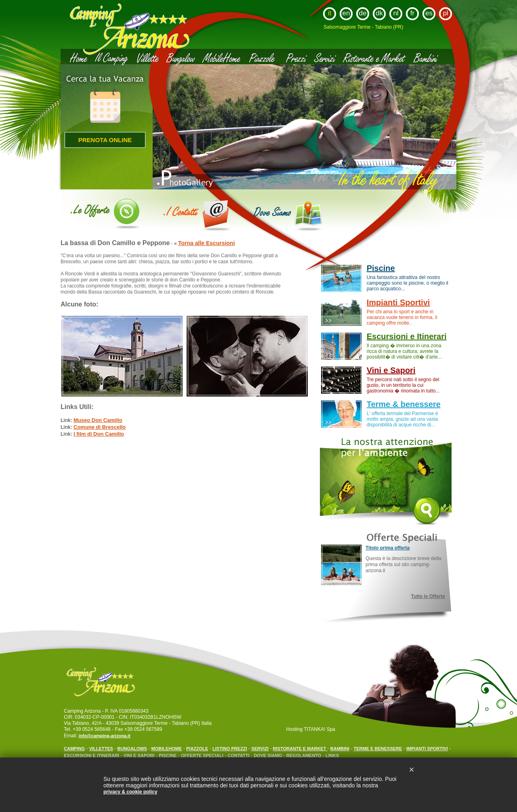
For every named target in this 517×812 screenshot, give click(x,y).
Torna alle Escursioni (207, 243)
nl (396, 13)
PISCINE (168, 755)
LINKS (332, 755)
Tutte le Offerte (428, 596)
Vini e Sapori (391, 370)
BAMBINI (340, 749)
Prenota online (105, 140)
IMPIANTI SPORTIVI (427, 749)
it (330, 13)
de (363, 13)
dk (379, 13)
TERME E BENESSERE (378, 749)
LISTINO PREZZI (230, 749)
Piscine (381, 268)
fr (412, 13)
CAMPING (74, 749)
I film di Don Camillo (99, 434)
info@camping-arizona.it (105, 736)
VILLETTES (101, 749)
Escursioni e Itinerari (407, 336)
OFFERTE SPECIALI (203, 755)
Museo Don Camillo (98, 420)
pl (445, 13)
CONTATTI (239, 755)
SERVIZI (260, 749)
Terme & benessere (404, 404)
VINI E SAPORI (139, 755)
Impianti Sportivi (398, 302)
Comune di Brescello (100, 427)
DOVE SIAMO (268, 755)
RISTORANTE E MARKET (300, 749)
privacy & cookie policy (130, 792)
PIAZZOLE (197, 749)
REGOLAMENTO (304, 755)
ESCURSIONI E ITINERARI (91, 755)
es (429, 13)
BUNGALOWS (132, 749)
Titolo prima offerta (388, 548)
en (346, 13)
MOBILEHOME (167, 749)
